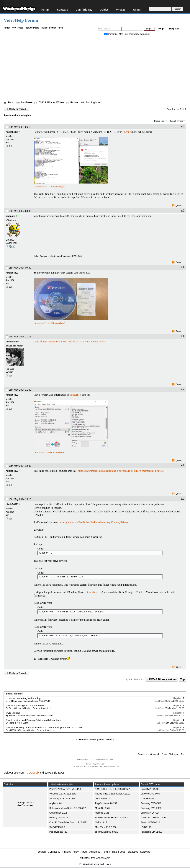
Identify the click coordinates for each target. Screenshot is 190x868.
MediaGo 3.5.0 (102, 808)
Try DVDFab (32, 773)
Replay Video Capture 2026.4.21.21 (113, 794)
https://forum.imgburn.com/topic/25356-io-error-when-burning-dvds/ (70, 342)
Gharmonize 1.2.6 (58, 813)
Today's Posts (32, 28)
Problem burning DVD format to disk (25, 705)
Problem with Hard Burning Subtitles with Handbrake (34, 720)
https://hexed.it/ (94, 592)
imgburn (127, 132)
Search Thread (177, 121)
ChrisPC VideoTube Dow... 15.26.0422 (68, 822)
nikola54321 (12, 132)
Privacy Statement (170, 754)
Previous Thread (87, 740)
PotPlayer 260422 (58, 832)
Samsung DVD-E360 (151, 808)
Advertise (95, 852)
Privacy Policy (71, 852)
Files (60, 28)
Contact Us (143, 754)
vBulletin (100, 764)
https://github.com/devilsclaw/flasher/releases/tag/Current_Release (94, 522)
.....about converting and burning (23, 698)
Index (7, 28)
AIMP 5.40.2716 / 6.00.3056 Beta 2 (112, 789)
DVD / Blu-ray (84, 10)
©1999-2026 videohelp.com (95, 864)
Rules (44, 28)
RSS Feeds (119, 852)
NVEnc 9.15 (101, 822)
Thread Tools (160, 121)
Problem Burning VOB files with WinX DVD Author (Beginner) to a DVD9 (45, 728)
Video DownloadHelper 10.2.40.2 (111, 818)
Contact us (54, 852)
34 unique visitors (25, 803)
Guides (104, 10)
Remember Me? (114, 34)
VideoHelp (155, 754)
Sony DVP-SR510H (150, 789)
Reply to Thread (16, 109)
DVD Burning (13, 713)
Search (53, 28)
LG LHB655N (147, 799)
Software (62, 10)
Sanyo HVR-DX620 (150, 822)
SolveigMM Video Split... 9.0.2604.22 (68, 808)
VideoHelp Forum (21, 20)
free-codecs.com (100, 858)
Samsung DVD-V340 (151, 803)
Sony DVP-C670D (150, 813)
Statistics (133, 852)
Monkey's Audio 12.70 (60, 818)
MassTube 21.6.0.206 (106, 827)
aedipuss (11, 216)
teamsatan (11, 342)
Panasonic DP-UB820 (151, 832)
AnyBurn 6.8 (55, 803)
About (137, 10)
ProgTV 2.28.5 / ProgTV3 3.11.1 (65, 789)
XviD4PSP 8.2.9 (57, 827)
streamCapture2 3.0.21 (106, 832)
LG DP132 (146, 827)
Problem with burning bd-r (85, 102)
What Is (121, 10)
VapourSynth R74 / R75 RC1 (64, 799)
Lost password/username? (137, 34)
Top (182, 679)
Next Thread (105, 740)
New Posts (17, 28)
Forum (45, 10)
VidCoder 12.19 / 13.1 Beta (63, 794)
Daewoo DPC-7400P (151, 794)
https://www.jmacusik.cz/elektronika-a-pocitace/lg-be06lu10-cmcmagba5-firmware (121, 471)
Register (174, 29)
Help (161, 29)
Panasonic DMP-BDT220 (153, 818)
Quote (177, 206)
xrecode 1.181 (102, 813)
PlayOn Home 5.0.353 (106, 803)
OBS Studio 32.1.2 (104, 799)
